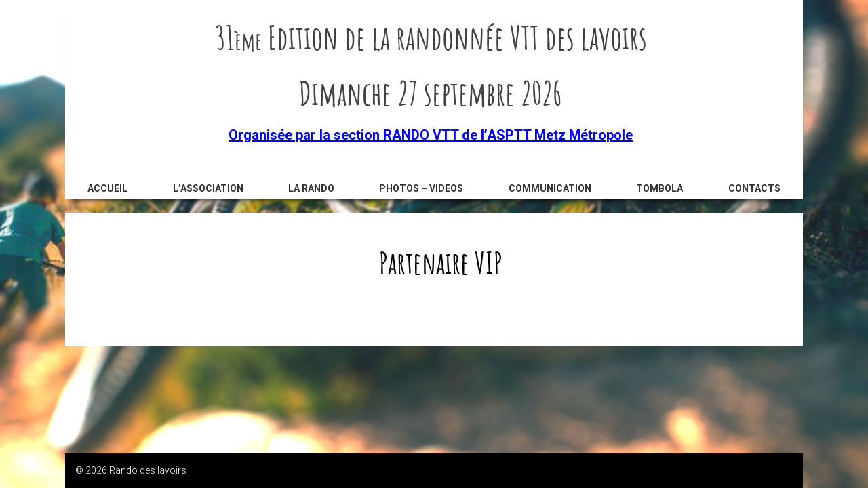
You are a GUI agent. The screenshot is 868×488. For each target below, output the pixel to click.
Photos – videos (421, 188)
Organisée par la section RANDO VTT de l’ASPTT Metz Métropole (431, 135)
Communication (550, 188)
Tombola (659, 188)
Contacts (754, 188)
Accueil (107, 188)
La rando (311, 188)
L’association (208, 188)
